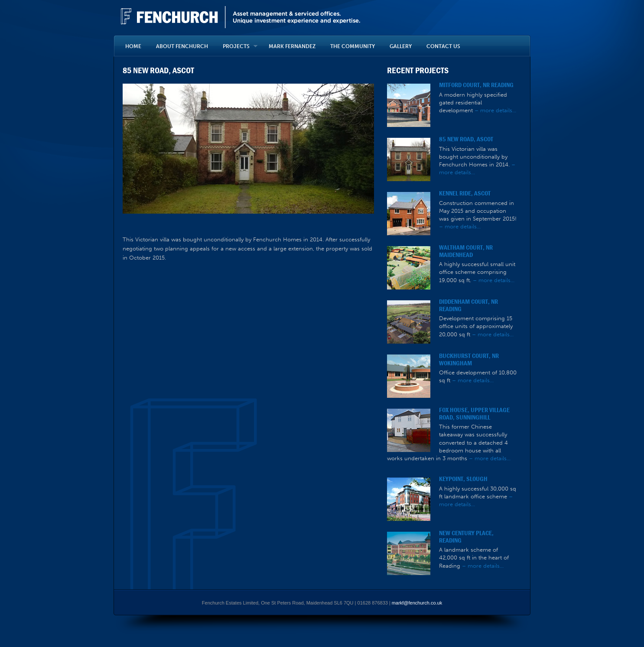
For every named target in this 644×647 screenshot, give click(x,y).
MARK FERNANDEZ (292, 46)
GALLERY (401, 46)
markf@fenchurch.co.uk (417, 603)
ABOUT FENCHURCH (182, 46)
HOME (133, 46)
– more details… (495, 110)
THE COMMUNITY (353, 46)
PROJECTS (236, 46)
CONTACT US (443, 46)
